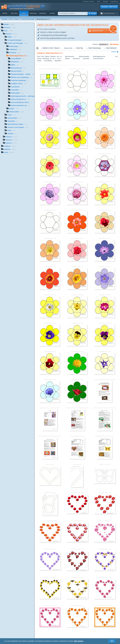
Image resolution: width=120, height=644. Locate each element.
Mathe (5, 13)
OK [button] (112, 641)
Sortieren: (96, 44)
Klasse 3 (10, 140)
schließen (115, 52)
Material (43, 13)
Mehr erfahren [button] (79, 641)
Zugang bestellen (104, 31)
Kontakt (105, 2)
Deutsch (14, 13)
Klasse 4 (10, 143)
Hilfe (98, 2)
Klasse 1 (17, 19)
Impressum (114, 2)
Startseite (5, 19)
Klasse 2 (10, 137)
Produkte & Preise (88, 2)
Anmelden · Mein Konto (109, 7)
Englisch (33, 13)
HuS (24, 13)
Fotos (52, 13)
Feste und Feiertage (28, 19)
